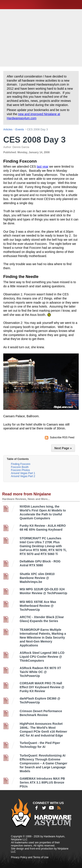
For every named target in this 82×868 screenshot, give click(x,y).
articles (8, 129)
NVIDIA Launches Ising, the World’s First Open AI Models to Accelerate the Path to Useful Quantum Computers (43, 512)
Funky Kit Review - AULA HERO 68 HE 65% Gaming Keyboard (43, 528)
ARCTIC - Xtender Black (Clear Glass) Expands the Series (42, 619)
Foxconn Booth (20, 467)
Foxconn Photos (20, 470)
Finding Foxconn (21, 464)
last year (43, 167)
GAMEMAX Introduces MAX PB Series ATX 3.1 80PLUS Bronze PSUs (42, 782)
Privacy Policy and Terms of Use (30, 857)
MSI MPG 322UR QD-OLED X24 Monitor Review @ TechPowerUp (43, 591)
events (20, 129)
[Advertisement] (42, 37)
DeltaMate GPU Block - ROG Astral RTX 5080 (40, 563)
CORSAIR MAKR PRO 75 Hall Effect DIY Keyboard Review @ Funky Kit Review (42, 687)
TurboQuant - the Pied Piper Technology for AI (40, 745)
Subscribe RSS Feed (62, 437)
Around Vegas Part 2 (23, 476)
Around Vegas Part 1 (23, 473)
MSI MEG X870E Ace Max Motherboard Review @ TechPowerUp (38, 606)
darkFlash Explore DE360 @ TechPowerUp (40, 700)
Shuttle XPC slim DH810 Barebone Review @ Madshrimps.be (37, 578)
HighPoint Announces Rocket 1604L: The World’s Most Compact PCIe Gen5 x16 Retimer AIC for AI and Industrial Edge (43, 730)
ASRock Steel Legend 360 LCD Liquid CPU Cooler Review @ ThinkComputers (42, 657)
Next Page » (63, 448)
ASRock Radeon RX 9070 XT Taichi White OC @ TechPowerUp (40, 672)
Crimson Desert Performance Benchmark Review (41, 713)
